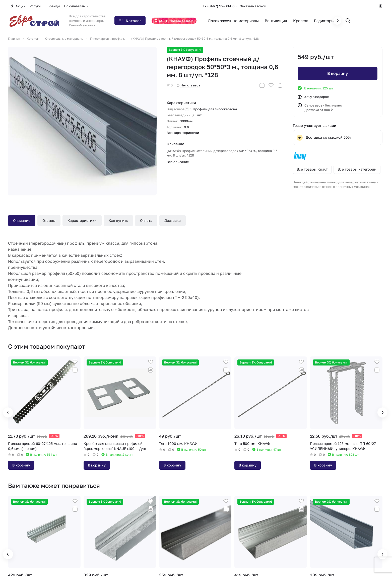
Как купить (118, 220)
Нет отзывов (188, 85)
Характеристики (82, 220)
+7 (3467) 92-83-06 (219, 6)
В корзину (338, 73)
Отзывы (49, 220)
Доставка (173, 220)
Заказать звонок (253, 6)
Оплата (146, 220)
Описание (22, 220)
